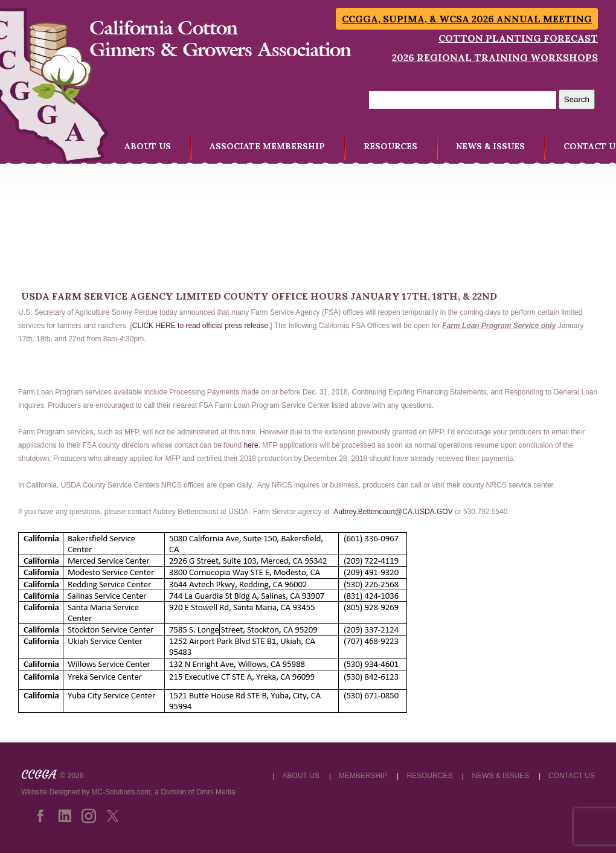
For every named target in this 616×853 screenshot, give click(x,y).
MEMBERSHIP (363, 776)
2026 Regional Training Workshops (495, 57)
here (251, 445)
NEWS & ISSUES (490, 146)
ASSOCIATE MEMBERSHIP (267, 146)
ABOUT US (148, 146)
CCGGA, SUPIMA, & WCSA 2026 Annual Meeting (467, 19)
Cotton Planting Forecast (518, 38)
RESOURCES (390, 146)
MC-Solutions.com (121, 792)
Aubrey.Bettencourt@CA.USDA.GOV (393, 512)
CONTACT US (572, 776)
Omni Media (216, 792)
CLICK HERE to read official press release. (201, 326)
